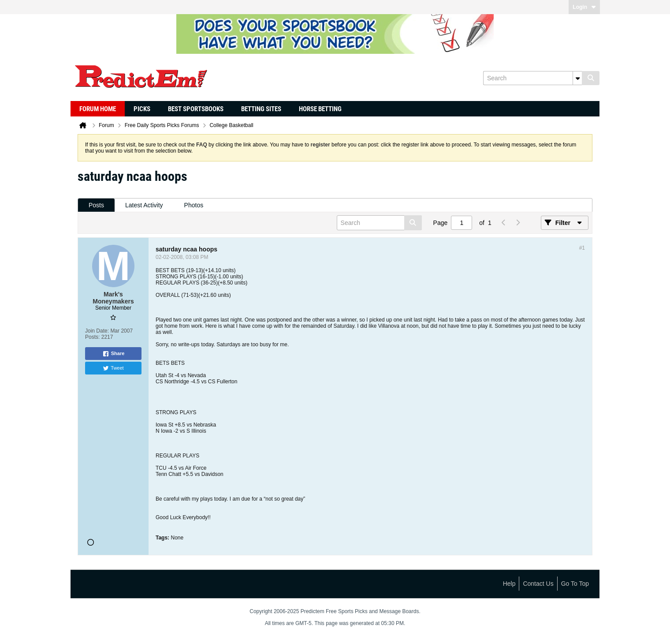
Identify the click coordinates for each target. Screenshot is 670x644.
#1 (582, 248)
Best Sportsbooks (196, 109)
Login (584, 7)
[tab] (96, 205)
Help (509, 584)
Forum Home (98, 109)
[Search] (532, 78)
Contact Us (538, 584)
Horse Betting (320, 109)
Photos (194, 205)
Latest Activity (144, 205)
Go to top (575, 584)
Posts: (92, 337)
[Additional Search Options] (577, 78)
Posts (96, 205)
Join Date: (97, 331)
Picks (142, 109)
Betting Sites (261, 109)
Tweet (113, 368)
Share (114, 354)
